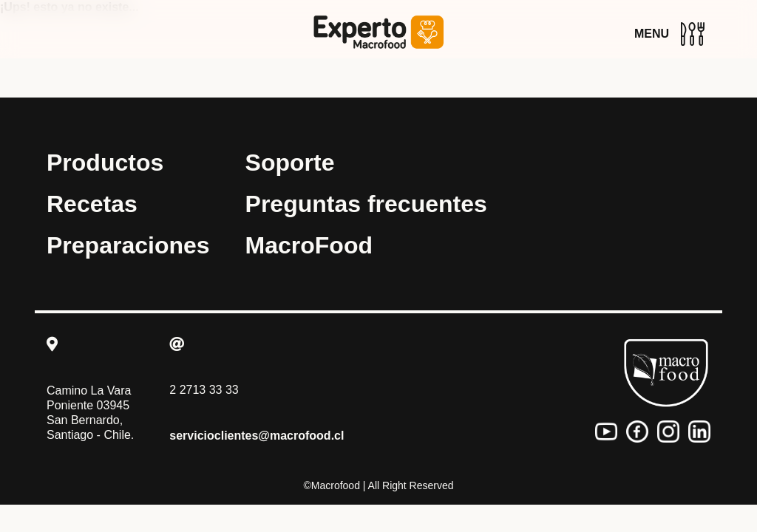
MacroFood (309, 245)
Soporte (290, 163)
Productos (105, 163)
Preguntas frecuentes (366, 204)
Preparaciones (128, 245)
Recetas (92, 204)
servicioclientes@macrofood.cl (257, 436)
